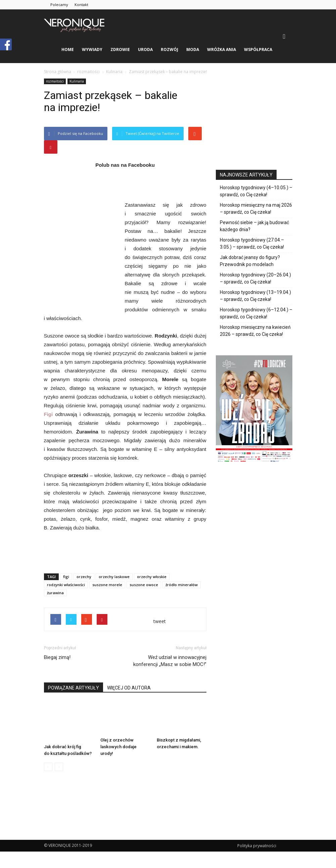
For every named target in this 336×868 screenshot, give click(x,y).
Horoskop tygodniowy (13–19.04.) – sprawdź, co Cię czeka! (255, 296)
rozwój (170, 49)
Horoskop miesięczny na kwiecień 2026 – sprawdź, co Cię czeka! (255, 331)
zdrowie (120, 49)
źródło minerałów (182, 585)
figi (66, 577)
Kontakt (81, 5)
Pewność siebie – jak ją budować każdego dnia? (254, 226)
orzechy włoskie (152, 577)
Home (68, 49)
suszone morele (107, 585)
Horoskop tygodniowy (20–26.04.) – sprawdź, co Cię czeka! (255, 278)
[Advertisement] (125, 551)
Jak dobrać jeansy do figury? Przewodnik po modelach (250, 261)
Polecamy (59, 5)
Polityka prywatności (257, 846)
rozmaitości (55, 81)
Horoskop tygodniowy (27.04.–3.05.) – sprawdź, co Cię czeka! (252, 243)
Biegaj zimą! (57, 657)
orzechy (84, 577)
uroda (145, 49)
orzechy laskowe (114, 577)
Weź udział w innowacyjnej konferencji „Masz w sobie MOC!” (170, 661)
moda (193, 49)
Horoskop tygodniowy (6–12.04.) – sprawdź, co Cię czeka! (256, 313)
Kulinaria (77, 81)
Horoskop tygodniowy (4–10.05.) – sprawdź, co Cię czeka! (256, 191)
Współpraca (258, 49)
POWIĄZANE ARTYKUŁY (74, 688)
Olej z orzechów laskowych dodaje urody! (118, 747)
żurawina (55, 593)
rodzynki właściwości (66, 585)
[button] (284, 36)
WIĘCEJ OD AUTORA (129, 688)
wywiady (92, 49)
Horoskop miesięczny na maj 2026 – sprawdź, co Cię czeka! (256, 209)
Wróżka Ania (222, 49)
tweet (160, 621)
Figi (49, 414)
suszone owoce (144, 585)
